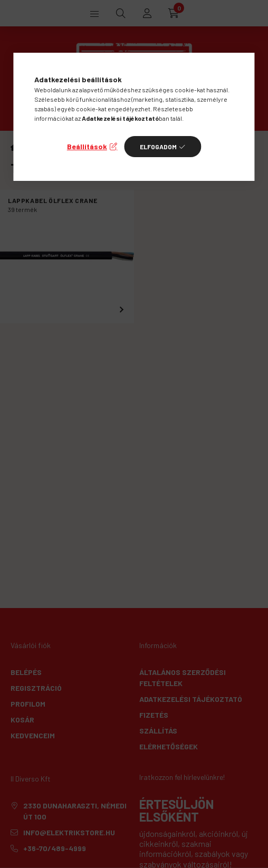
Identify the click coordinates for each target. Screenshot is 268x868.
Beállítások (87, 146)
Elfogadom (158, 147)
